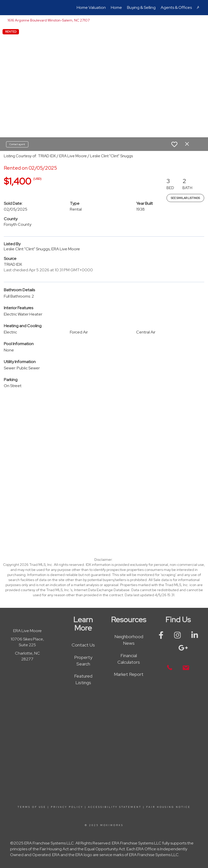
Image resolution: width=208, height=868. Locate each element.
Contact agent (17, 144)
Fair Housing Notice (168, 807)
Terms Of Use (32, 807)
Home (116, 7)
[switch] (174, 144)
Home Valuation (91, 7)
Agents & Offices (176, 7)
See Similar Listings (185, 198)
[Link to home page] (12, 8)
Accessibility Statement (115, 807)
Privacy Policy (67, 807)
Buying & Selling (141, 7)
